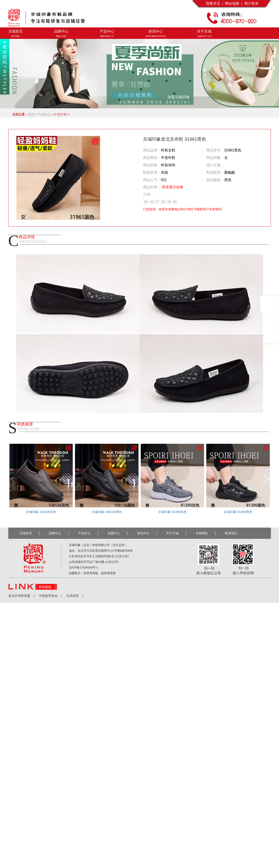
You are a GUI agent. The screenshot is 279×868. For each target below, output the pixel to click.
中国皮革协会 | (48, 596)
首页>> (33, 114)
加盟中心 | (118, 533)
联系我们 (232, 533)
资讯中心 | (147, 533)
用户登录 (250, 3)
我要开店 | (214, 3)
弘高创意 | (73, 596)
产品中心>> (46, 114)
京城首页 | (30, 533)
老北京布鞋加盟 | (21, 596)
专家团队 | (206, 533)
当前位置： (19, 114)
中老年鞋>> (62, 114)
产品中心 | (88, 533)
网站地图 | (233, 3)
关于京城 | (176, 533)
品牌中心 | (59, 533)
